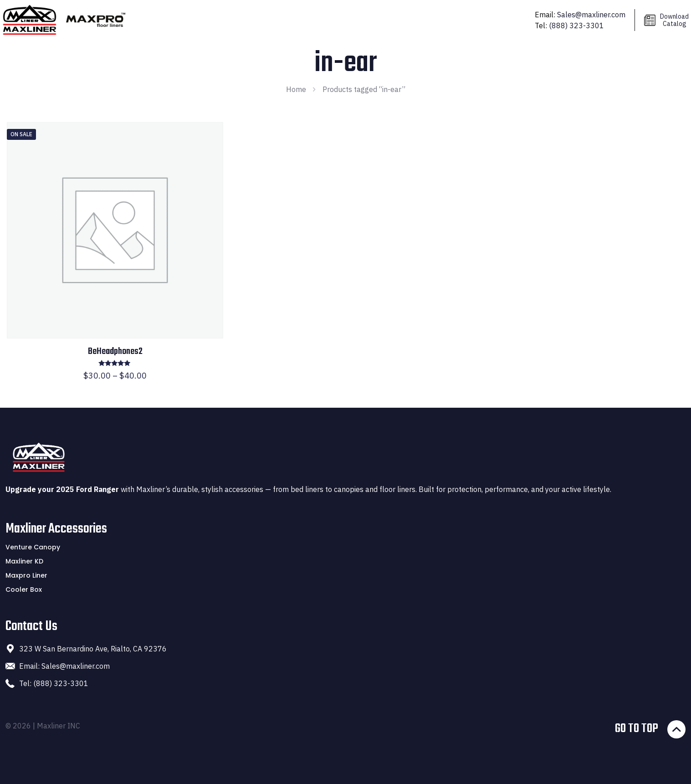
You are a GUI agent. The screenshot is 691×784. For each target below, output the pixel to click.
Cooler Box (24, 589)
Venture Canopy (33, 547)
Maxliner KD (24, 561)
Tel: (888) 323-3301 (54, 683)
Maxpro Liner (26, 575)
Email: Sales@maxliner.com (64, 666)
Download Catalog (674, 20)
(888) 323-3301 (576, 26)
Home (296, 89)
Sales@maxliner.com (591, 15)
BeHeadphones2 (115, 351)
